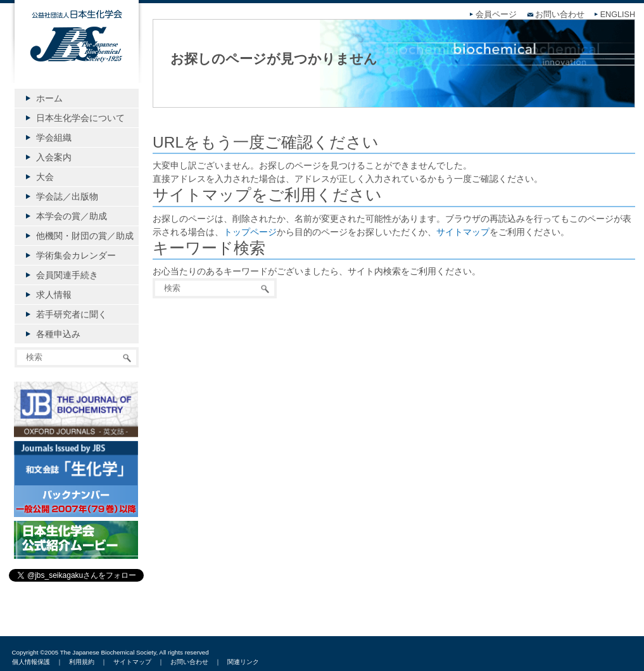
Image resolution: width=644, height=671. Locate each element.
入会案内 (54, 157)
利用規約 (82, 662)
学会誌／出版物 (67, 196)
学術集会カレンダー (76, 255)
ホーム (49, 98)
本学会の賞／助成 (72, 216)
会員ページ (496, 15)
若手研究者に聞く (72, 314)
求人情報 (54, 295)
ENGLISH (618, 15)
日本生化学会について (80, 118)
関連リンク (243, 662)
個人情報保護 (31, 662)
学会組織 (54, 137)
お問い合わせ (560, 15)
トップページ (250, 232)
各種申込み (58, 334)
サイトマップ (463, 232)
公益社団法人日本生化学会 (77, 52)
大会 (45, 177)
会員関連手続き (67, 275)
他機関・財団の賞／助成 (85, 236)
